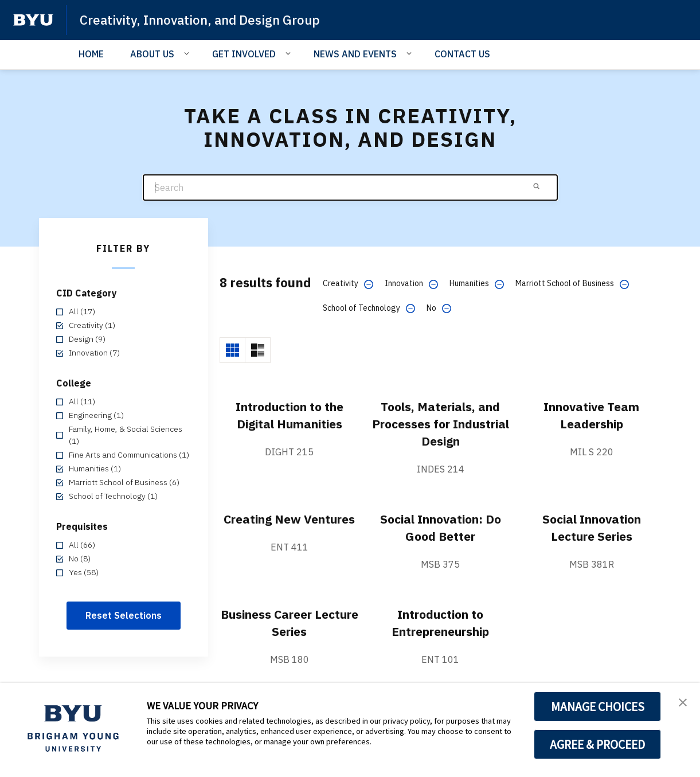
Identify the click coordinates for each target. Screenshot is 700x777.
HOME (91, 54)
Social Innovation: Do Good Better (440, 528)
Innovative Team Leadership (591, 415)
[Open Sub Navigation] (188, 53)
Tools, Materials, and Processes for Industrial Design (441, 424)
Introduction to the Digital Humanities (290, 415)
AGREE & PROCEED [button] (598, 744)
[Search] (350, 188)
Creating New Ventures (290, 528)
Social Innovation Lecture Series (592, 528)
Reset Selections (124, 615)
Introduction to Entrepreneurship (441, 623)
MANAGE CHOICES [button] (598, 706)
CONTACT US (462, 54)
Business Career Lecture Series (289, 623)
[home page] (33, 20)
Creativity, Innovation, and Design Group (209, 19)
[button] (681, 704)
